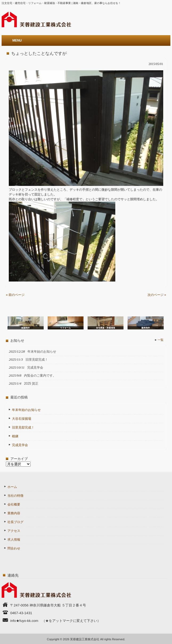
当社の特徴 (15, 496)
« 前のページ (15, 295)
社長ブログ (15, 522)
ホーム (12, 487)
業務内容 (14, 513)
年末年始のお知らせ (26, 410)
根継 (15, 436)
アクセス (14, 531)
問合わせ (14, 548)
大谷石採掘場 (22, 419)
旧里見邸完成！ (23, 427)
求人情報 (14, 540)
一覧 (161, 340)
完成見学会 (20, 445)
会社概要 (14, 504)
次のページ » (157, 295)
